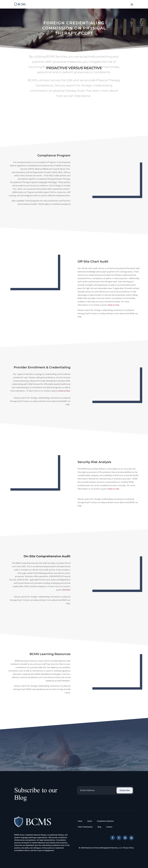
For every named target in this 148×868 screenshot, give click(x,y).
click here (54, 590)
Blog (99, 827)
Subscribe (125, 790)
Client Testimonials (85, 827)
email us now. (126, 489)
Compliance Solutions (105, 821)
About (90, 821)
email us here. (52, 391)
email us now (126, 305)
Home (80, 821)
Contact (109, 827)
